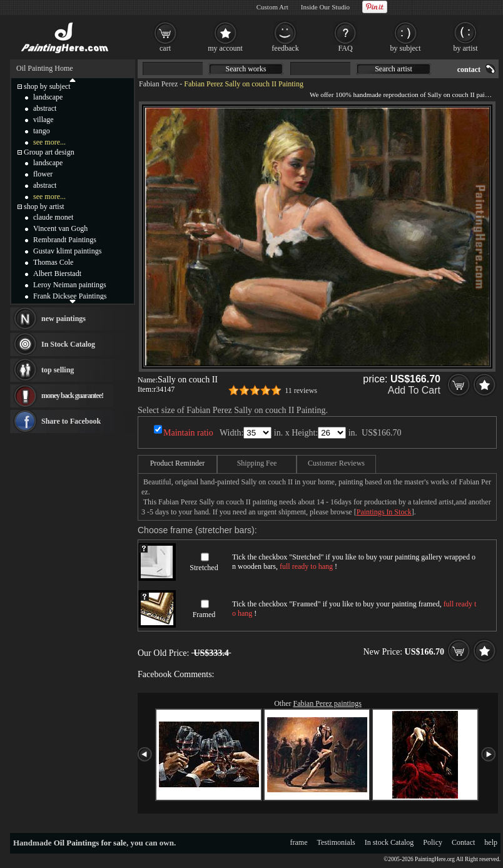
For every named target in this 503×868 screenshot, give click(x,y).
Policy (433, 842)
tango (42, 131)
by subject (406, 48)
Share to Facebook (71, 421)
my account (225, 48)
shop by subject (47, 86)
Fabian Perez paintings (328, 703)
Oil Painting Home (45, 68)
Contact (463, 842)
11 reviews (301, 391)
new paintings (64, 319)
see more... (49, 142)
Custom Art (272, 7)
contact (469, 69)
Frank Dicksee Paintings (70, 296)
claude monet (53, 217)
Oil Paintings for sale (90, 843)
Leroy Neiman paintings (70, 285)
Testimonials (336, 842)
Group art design (49, 152)
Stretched (204, 568)
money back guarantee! (72, 396)
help (491, 842)
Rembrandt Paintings (65, 240)
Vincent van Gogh (60, 228)
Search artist (394, 69)
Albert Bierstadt (57, 273)
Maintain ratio (188, 433)
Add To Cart (414, 390)
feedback (285, 48)
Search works (246, 69)
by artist (466, 48)
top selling (58, 370)
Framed (204, 615)
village (43, 120)
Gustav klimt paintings (67, 251)
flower (43, 174)
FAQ (345, 48)
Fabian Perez (158, 84)
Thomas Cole (53, 262)
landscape (48, 97)
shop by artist (44, 207)
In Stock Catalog (68, 344)
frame (299, 842)
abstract (45, 108)
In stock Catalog (389, 842)
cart (165, 48)
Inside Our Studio (325, 7)
